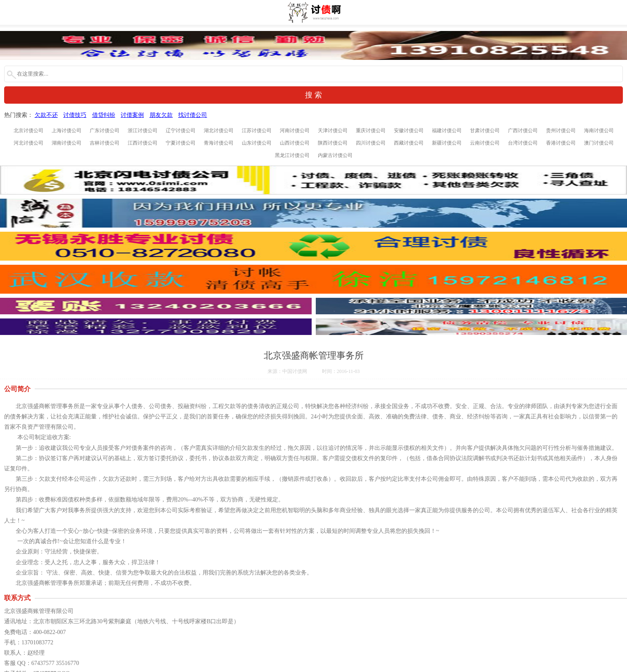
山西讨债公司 (295, 143)
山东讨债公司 (257, 143)
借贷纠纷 (104, 115)
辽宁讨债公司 (181, 131)
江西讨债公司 (143, 143)
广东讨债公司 (105, 131)
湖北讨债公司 (219, 131)
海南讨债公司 (599, 131)
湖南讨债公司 (67, 143)
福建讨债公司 (447, 131)
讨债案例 (132, 115)
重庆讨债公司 (371, 131)
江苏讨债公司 (257, 131)
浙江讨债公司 (143, 131)
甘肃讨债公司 (485, 131)
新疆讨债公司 (447, 143)
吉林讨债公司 (105, 143)
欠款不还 (46, 115)
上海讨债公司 (67, 131)
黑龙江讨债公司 (292, 155)
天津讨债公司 (333, 131)
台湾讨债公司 (523, 143)
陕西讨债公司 (333, 143)
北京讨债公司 (29, 131)
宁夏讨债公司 (181, 143)
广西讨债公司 (523, 131)
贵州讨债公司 (561, 131)
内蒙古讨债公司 (335, 155)
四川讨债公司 (371, 143)
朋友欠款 (161, 115)
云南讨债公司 (485, 143)
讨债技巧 (75, 115)
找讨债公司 (193, 115)
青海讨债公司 (219, 143)
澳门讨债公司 (599, 143)
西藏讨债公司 (409, 143)
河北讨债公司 (29, 143)
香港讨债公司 (561, 143)
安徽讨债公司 (409, 131)
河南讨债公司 (295, 131)
